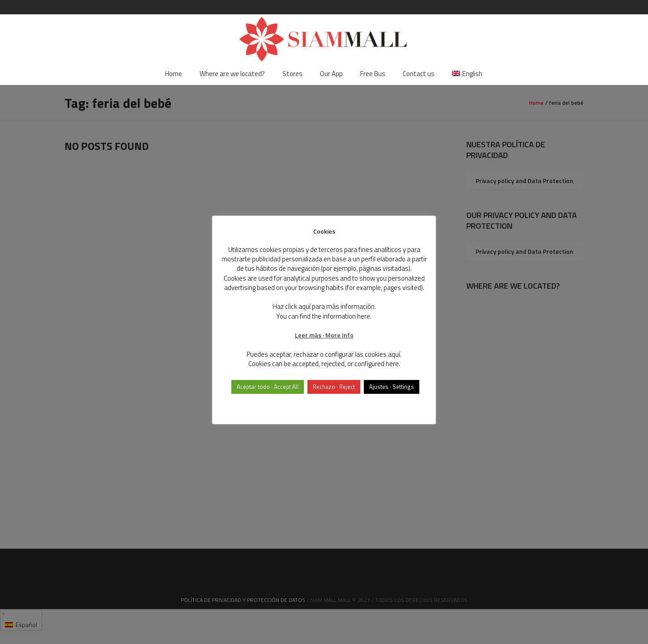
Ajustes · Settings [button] (392, 387)
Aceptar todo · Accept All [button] (268, 387)
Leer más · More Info (324, 335)
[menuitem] (467, 74)
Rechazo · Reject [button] (334, 387)
